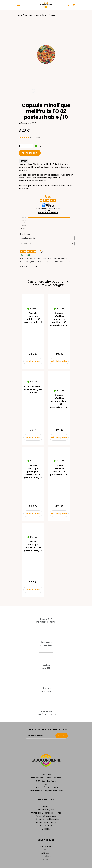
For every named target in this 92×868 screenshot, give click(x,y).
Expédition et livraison (46, 822)
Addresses (46, 853)
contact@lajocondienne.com (50, 791)
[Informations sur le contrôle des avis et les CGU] (59, 209)
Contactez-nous (46, 826)
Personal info (46, 847)
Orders (46, 850)
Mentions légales (46, 810)
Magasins (46, 829)
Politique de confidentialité (46, 819)
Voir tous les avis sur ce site (48, 213)
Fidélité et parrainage (46, 816)
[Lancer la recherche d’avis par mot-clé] (73, 244)
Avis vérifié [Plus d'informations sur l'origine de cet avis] (26, 255)
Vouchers (46, 856)
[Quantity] (26, 146)
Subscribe (62, 736)
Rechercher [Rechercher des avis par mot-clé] (46, 244)
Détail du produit (33, 361)
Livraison (46, 806)
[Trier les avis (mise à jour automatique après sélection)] (47, 238)
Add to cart (30, 153)
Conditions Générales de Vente (46, 813)
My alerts (46, 860)
